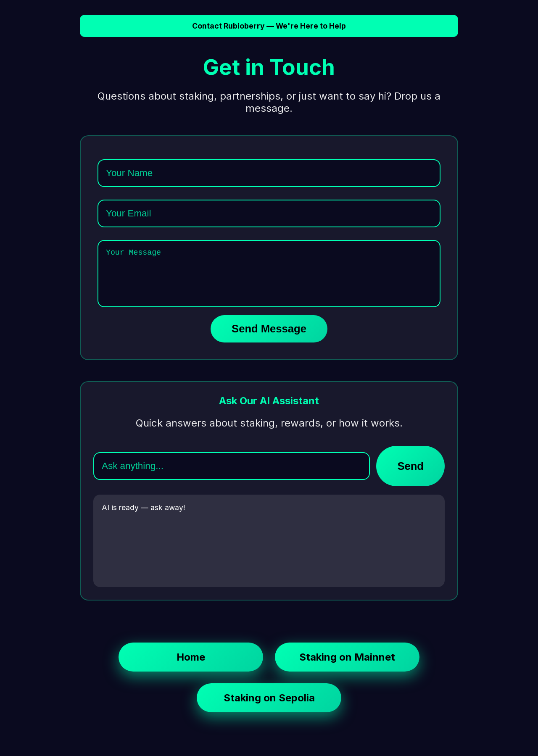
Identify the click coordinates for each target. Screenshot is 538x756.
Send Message (269, 339)
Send (410, 476)
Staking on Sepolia (269, 708)
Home (191, 667)
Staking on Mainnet (347, 667)
